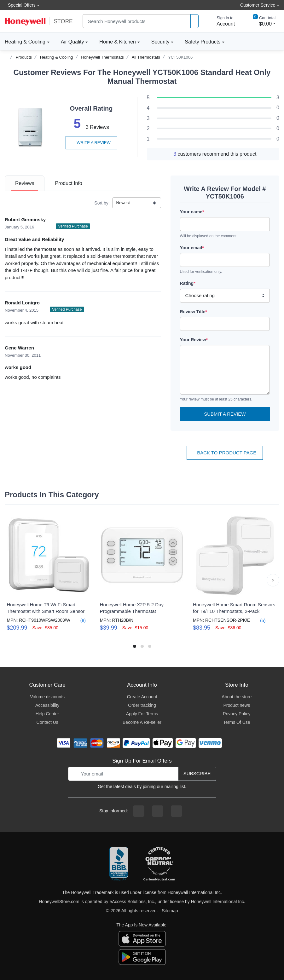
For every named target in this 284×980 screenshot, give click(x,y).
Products (24, 57)
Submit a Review (225, 414)
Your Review (194, 340)
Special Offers (20, 5)
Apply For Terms (142, 714)
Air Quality (72, 42)
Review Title (194, 312)
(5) (259, 620)
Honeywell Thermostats (102, 57)
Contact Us (47, 722)
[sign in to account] (221, 21)
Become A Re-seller (142, 722)
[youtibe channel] (177, 811)
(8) (79, 620)
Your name (192, 212)
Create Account (142, 697)
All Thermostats (146, 57)
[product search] (194, 21)
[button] (273, 580)
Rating (188, 283)
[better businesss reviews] (119, 864)
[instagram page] (158, 811)
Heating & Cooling (25, 42)
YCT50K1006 (180, 57)
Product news (237, 705)
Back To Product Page (225, 453)
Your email (192, 248)
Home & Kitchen (118, 42)
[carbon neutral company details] (159, 864)
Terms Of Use (237, 722)
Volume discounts (47, 697)
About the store (237, 697)
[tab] (25, 183)
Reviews (25, 183)
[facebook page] (139, 811)
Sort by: (102, 203)
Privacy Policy (237, 714)
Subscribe (197, 773)
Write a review (91, 143)
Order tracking (142, 705)
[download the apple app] (142, 938)
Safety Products (203, 42)
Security (160, 42)
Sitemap (170, 911)
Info (68, 183)
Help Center (47, 714)
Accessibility (47, 705)
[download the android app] (142, 956)
